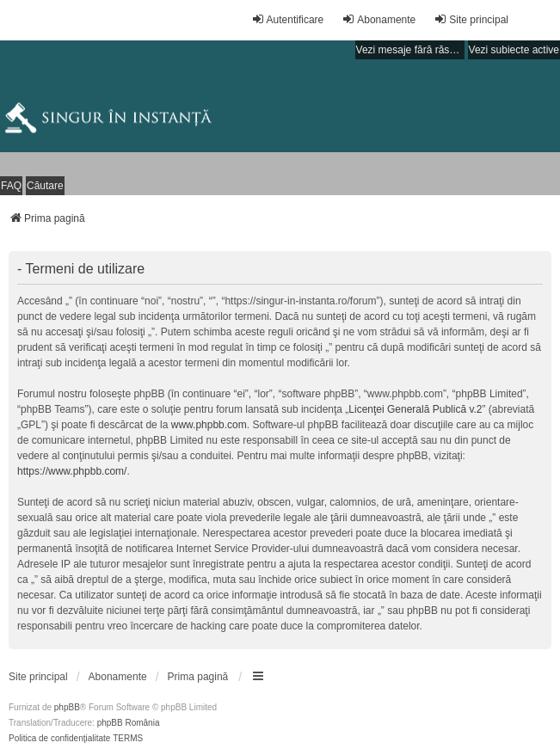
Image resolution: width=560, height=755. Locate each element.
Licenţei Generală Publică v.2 (415, 409)
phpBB (67, 707)
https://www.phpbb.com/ (72, 471)
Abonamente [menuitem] (378, 19)
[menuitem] (38, 677)
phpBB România (129, 723)
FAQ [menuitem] (11, 186)
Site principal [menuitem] (471, 19)
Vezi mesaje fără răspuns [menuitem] (410, 50)
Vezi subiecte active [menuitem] (514, 50)
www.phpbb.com (209, 425)
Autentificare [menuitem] (288, 19)
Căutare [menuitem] (45, 186)
